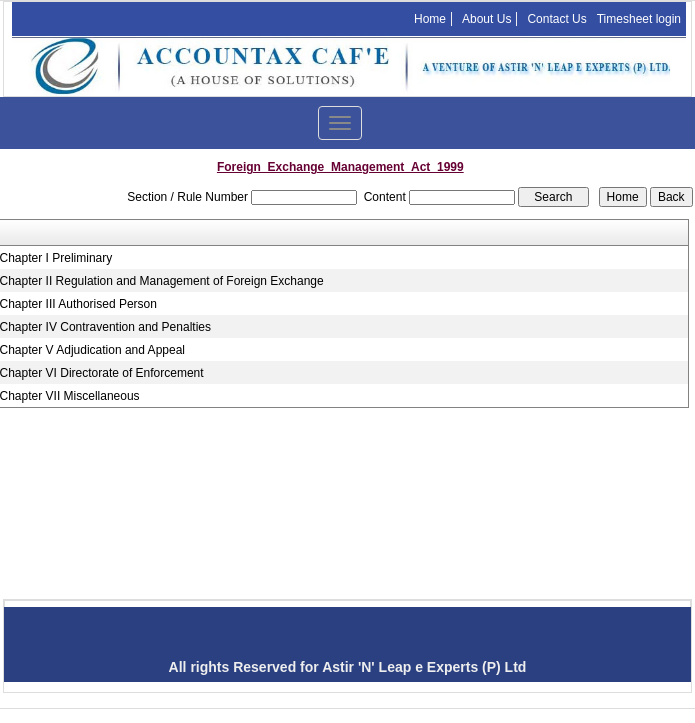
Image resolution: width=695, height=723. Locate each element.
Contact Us (556, 19)
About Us (486, 19)
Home (430, 19)
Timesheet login (639, 19)
